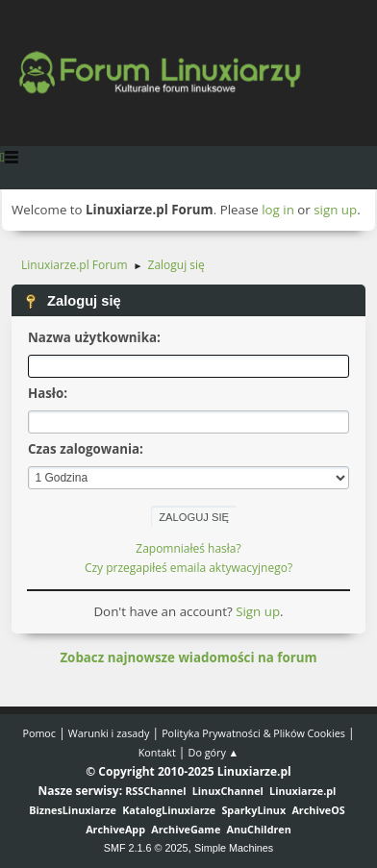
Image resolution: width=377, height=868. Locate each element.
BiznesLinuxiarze (73, 810)
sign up (335, 210)
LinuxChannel (228, 791)
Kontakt (157, 752)
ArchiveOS (318, 810)
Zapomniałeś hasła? (188, 548)
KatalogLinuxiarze (169, 810)
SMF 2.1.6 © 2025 (146, 848)
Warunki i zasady (109, 733)
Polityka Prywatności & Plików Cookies (253, 733)
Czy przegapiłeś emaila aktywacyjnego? (188, 568)
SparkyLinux (253, 810)
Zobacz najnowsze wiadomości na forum (188, 657)
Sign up (258, 611)
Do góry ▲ (214, 752)
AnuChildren (259, 829)
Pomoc (39, 733)
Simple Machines (234, 848)
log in (278, 210)
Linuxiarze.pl (302, 791)
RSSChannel (155, 791)
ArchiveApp (115, 829)
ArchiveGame (186, 829)
